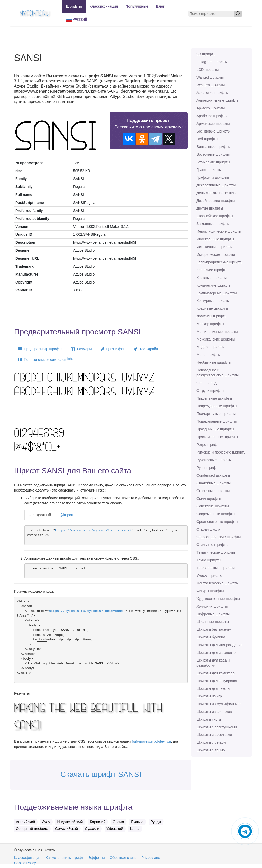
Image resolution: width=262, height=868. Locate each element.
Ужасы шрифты (209, 575)
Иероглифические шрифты (219, 231)
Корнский (98, 822)
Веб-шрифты (207, 139)
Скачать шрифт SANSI (101, 774)
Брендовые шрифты (213, 131)
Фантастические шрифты (218, 583)
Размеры (82, 349)
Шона (135, 829)
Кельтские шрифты (212, 270)
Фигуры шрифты (210, 591)
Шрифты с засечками (214, 735)
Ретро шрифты (209, 445)
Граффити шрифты (213, 177)
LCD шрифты (208, 70)
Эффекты (97, 858)
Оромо (118, 822)
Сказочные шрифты (213, 491)
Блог (160, 6)
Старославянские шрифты (219, 537)
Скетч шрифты (209, 498)
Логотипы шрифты (212, 316)
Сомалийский (67, 829)
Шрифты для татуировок (217, 681)
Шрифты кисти (209, 719)
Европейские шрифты (215, 216)
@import (66, 515)
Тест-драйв (146, 349)
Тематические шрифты (216, 552)
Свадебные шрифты (214, 483)
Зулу (46, 822)
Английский (25, 822)
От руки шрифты (210, 391)
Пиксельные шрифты (214, 398)
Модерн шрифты (210, 347)
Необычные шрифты (214, 362)
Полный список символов (45, 359)
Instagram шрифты (212, 62)
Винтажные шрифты (213, 147)
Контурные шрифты (213, 301)
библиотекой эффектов (151, 741)
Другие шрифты (210, 208)
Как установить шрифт (65, 858)
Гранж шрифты (209, 170)
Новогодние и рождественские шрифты (218, 373)
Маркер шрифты (210, 324)
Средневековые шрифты (217, 522)
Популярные (137, 6)
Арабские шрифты (212, 116)
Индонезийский (70, 822)
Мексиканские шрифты (216, 339)
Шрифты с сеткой (211, 742)
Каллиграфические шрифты (220, 262)
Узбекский (115, 829)
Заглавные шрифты (213, 224)
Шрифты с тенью (211, 750)
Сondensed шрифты (213, 475)
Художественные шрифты (218, 599)
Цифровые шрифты (213, 614)
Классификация (104, 6)
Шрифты (74, 6)
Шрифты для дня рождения (219, 645)
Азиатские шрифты (212, 93)
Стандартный (40, 515)
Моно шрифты (209, 355)
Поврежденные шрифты (217, 406)
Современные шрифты (216, 514)
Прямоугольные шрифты (217, 437)
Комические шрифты (214, 285)
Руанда (137, 822)
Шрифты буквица (211, 637)
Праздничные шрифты (215, 429)
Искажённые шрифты (214, 247)
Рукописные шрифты (214, 460)
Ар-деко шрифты (211, 108)
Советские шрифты (213, 506)
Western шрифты (211, 85)
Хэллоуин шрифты (212, 606)
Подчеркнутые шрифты (216, 414)
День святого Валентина (217, 193)
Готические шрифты (213, 162)
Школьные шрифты (213, 622)
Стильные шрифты (212, 545)
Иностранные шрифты (215, 239)
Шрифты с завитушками (217, 727)
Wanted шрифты (210, 77)
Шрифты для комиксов (216, 673)
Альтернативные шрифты (218, 100)
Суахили (92, 829)
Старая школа (208, 529)
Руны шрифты (208, 468)
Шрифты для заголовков (217, 653)
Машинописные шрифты (217, 332)
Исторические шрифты (216, 254)
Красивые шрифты (212, 308)
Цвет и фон (113, 349)
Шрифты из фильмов (214, 712)
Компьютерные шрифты (217, 293)
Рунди (156, 822)
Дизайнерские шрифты (216, 201)
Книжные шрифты (212, 278)
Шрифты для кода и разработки (213, 663)
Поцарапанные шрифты (217, 421)
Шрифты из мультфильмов (219, 704)
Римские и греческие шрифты (221, 452)
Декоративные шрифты (216, 185)
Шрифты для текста (213, 688)
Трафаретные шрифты (216, 568)
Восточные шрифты (213, 154)
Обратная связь (123, 858)
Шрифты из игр (209, 696)
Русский (77, 19)
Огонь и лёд (207, 383)
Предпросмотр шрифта (40, 349)
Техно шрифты (209, 560)
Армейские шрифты (213, 124)
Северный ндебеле (32, 829)
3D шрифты (206, 54)
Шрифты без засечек (214, 629)
